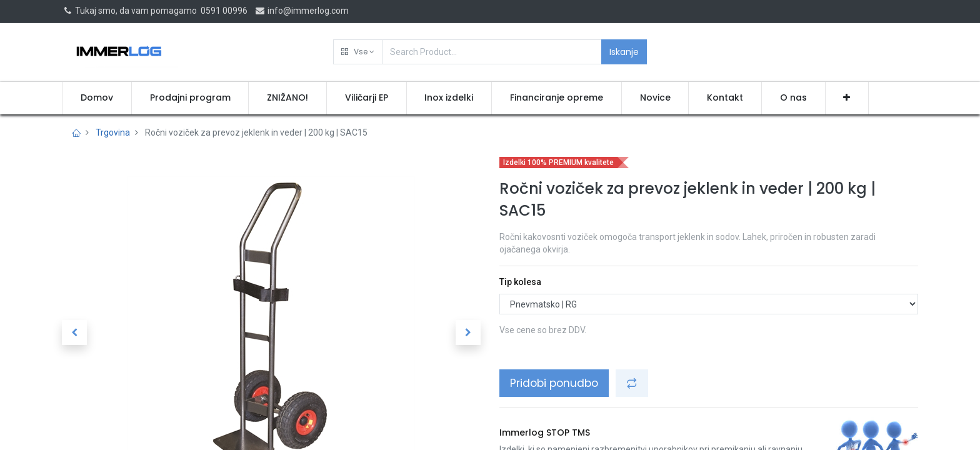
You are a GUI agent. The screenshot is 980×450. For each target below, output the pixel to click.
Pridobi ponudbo (554, 383)
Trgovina (113, 132)
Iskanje (624, 52)
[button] (358, 52)
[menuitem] (97, 98)
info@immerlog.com (302, 11)
